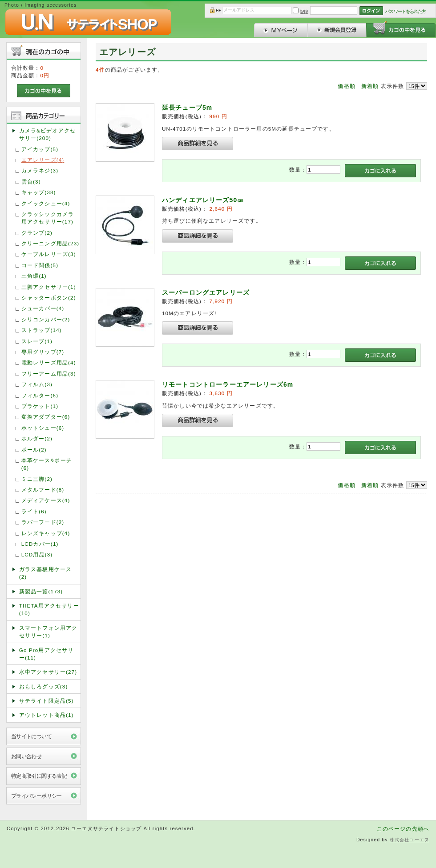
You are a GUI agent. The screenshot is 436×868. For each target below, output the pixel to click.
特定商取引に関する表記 (39, 776)
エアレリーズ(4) (43, 160)
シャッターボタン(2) (49, 298)
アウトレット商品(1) (46, 715)
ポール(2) (34, 450)
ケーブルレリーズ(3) (49, 254)
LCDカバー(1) (40, 544)
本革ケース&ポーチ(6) (47, 464)
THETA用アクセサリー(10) (49, 609)
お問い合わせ (26, 756)
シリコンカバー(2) (46, 319)
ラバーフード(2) (43, 522)
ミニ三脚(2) (37, 479)
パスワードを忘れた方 (406, 11)
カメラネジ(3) (40, 170)
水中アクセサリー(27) (48, 672)
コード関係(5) (40, 265)
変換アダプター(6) (46, 417)
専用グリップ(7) (43, 352)
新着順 (370, 86)
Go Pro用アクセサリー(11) (46, 654)
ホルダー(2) (37, 438)
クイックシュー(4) (46, 203)
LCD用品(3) (37, 554)
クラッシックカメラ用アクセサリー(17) (48, 218)
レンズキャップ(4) (46, 533)
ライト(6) (34, 511)
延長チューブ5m (187, 108)
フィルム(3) (37, 384)
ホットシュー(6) (43, 428)
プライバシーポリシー (36, 796)
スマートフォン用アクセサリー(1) (48, 632)
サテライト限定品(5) (46, 701)
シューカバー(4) (43, 308)
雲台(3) (31, 182)
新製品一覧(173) (41, 591)
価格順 (346, 86)
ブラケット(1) (40, 406)
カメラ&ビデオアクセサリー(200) (47, 134)
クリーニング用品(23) (50, 243)
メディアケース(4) (46, 500)
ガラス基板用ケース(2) (45, 573)
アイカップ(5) (40, 149)
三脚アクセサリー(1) (49, 287)
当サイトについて (31, 736)
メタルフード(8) (43, 490)
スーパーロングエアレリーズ (206, 292)
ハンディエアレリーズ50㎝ (203, 200)
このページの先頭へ (403, 829)
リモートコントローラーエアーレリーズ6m (228, 384)
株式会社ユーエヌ (410, 840)
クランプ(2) (37, 233)
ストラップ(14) (42, 330)
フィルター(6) (40, 395)
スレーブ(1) (37, 341)
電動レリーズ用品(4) (49, 362)
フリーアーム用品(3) (49, 374)
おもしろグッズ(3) (44, 686)
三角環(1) (34, 276)
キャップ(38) (39, 192)
